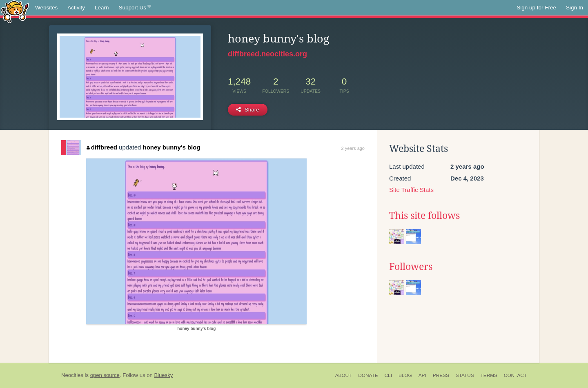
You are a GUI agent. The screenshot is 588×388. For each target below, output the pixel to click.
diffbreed (102, 147)
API (422, 375)
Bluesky (163, 375)
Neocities (72, 375)
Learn (102, 8)
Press (441, 375)
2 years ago (353, 148)
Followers (411, 267)
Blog (405, 375)
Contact (515, 375)
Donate (368, 375)
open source (105, 375)
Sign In (575, 8)
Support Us (135, 8)
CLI (388, 375)
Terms (489, 375)
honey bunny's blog (172, 147)
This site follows (424, 216)
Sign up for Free (536, 8)
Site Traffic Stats (411, 190)
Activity (76, 8)
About (344, 375)
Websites (46, 8)
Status (465, 375)
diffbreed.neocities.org (267, 54)
